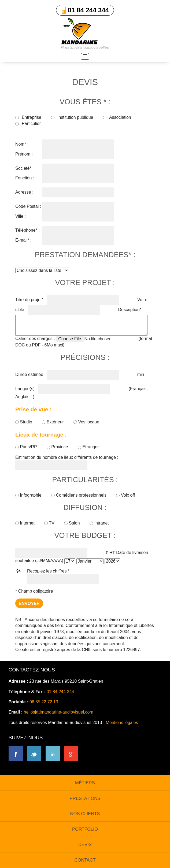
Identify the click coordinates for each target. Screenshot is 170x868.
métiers (85, 783)
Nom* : (22, 144)
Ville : (21, 216)
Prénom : (24, 154)
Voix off (125, 495)
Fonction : (25, 178)
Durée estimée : (30, 374)
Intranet (99, 523)
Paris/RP (27, 447)
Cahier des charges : (35, 339)
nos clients (85, 814)
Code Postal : (28, 206)
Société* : (24, 168)
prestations (85, 798)
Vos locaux (86, 422)
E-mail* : (23, 240)
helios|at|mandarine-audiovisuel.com (59, 712)
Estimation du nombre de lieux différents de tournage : (67, 457)
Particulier (28, 123)
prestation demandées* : (85, 255)
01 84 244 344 (88, 10)
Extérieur (53, 422)
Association (117, 117)
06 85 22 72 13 (44, 702)
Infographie (29, 495)
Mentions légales (122, 723)
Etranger (88, 447)
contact (85, 860)
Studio (24, 422)
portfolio (85, 829)
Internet (25, 523)
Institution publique (72, 117)
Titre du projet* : (30, 300)
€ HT (110, 553)
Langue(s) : (26, 389)
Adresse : (24, 192)
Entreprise (28, 117)
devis (85, 845)
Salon (73, 523)
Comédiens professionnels (79, 495)
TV (50, 523)
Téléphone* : (27, 230)
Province (58, 447)
